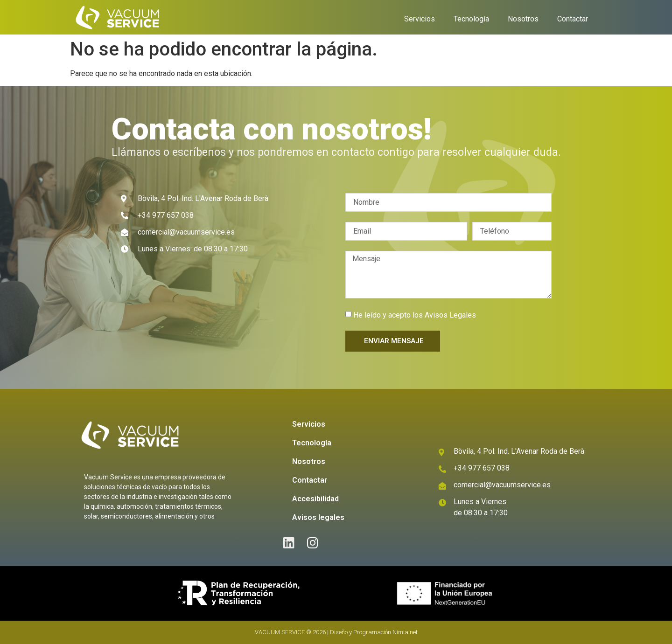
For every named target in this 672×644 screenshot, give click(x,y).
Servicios (420, 19)
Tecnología (471, 19)
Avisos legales (318, 517)
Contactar (573, 19)
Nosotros (523, 19)
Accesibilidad (315, 499)
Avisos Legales (450, 315)
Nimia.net (405, 632)
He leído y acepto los (415, 315)
